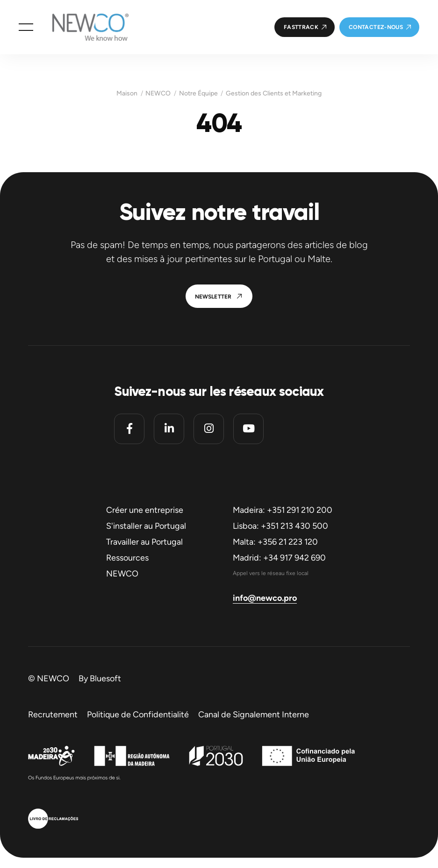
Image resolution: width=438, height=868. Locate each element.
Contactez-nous (376, 27)
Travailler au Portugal (144, 542)
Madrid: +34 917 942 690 (279, 558)
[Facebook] (129, 429)
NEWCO (158, 94)
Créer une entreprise (145, 510)
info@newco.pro (265, 598)
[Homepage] (81, 27)
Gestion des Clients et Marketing (274, 94)
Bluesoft (105, 678)
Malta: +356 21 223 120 (275, 542)
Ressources (127, 558)
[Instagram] (209, 429)
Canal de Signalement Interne (254, 715)
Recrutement (53, 715)
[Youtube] (248, 429)
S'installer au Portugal (146, 526)
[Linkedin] (169, 429)
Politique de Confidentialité (138, 715)
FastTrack (301, 27)
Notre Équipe (198, 94)
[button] (26, 27)
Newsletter (213, 297)
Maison (127, 94)
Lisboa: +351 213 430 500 (280, 526)
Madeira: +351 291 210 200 (283, 510)
